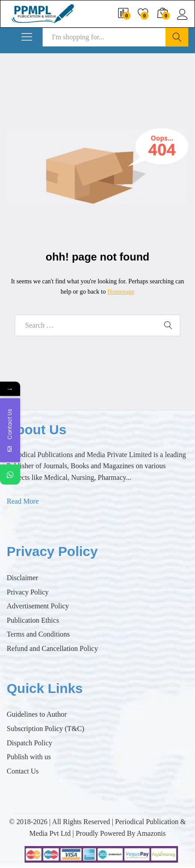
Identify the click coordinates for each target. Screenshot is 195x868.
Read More (23, 501)
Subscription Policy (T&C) (45, 729)
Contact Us (23, 771)
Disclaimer (22, 578)
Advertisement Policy (38, 606)
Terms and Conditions (38, 634)
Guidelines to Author (37, 714)
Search (177, 37)
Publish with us (29, 757)
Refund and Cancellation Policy (52, 648)
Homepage (121, 292)
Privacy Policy (28, 592)
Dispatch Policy (30, 743)
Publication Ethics (33, 620)
